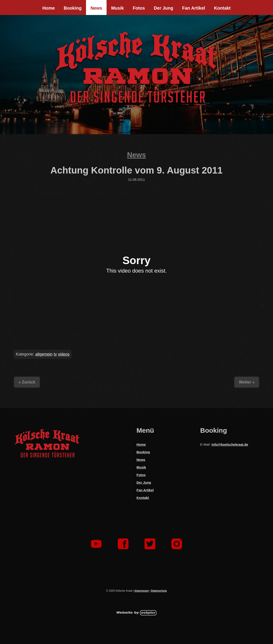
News (96, 8)
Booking (73, 8)
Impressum (142, 591)
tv (55, 354)
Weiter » (247, 382)
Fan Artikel (194, 8)
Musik (117, 8)
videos (64, 354)
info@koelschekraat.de (230, 444)
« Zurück (27, 382)
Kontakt (222, 8)
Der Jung (164, 8)
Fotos (139, 8)
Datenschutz (159, 591)
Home (49, 8)
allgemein (44, 354)
